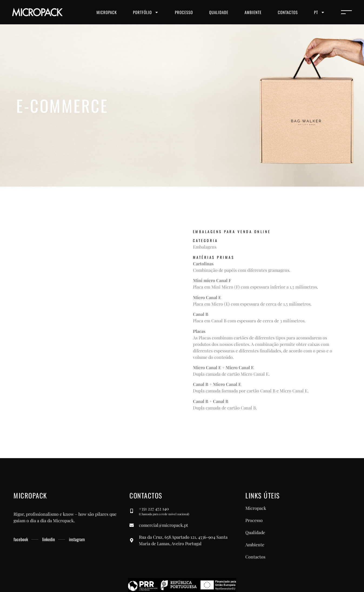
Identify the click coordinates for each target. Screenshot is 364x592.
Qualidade (219, 12)
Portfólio (146, 12)
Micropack (107, 12)
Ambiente (253, 12)
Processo (184, 12)
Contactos (288, 12)
